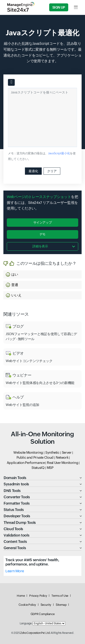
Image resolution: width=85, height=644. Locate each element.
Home (21, 596)
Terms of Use (60, 596)
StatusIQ (38, 468)
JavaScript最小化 (59, 153)
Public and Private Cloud (35, 457)
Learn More (15, 571)
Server (67, 452)
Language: (26, 623)
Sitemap (61, 605)
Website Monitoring (28, 452)
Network (62, 457)
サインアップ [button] (43, 222)
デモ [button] (42, 234)
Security (46, 605)
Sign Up (59, 7)
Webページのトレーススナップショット (39, 197)
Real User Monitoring (63, 463)
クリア (52, 171)
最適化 (33, 171)
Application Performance (26, 463)
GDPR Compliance (43, 614)
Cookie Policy (27, 605)
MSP (50, 468)
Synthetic (52, 452)
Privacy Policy (38, 596)
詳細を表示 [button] (40, 246)
